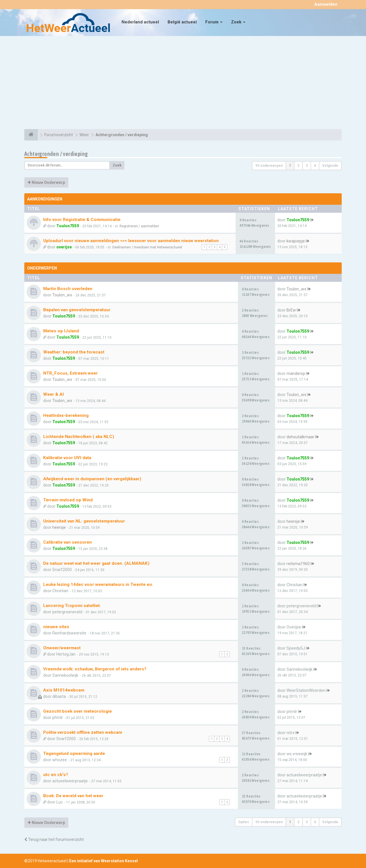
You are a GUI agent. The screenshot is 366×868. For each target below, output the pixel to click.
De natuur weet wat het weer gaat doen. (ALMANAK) (96, 563)
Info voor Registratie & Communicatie (82, 220)
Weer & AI (53, 394)
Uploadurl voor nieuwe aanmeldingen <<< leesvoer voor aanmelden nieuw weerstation (131, 241)
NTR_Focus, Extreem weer (70, 373)
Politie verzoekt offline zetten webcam (83, 732)
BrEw (291, 310)
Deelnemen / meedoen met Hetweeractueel (147, 247)
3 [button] (307, 166)
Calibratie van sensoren (67, 542)
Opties (244, 822)
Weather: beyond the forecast (74, 352)
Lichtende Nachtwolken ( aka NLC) (79, 437)
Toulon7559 (68, 226)
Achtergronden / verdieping (56, 154)
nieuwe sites (56, 627)
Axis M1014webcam (64, 690)
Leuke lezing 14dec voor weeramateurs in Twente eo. (98, 584)
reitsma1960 (298, 564)
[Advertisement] (183, 83)
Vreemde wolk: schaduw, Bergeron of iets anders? (95, 669)
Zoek (238, 22)
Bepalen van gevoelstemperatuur (77, 310)
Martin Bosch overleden (68, 289)
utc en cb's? (56, 775)
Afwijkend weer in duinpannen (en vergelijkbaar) (92, 479)
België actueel (182, 22)
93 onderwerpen (269, 166)
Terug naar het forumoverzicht (54, 839)
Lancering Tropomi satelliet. (72, 606)
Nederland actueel (140, 22)
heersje (59, 527)
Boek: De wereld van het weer (73, 796)
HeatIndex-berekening (66, 415)
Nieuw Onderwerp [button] (46, 182)
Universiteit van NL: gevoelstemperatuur (84, 521)
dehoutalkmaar (300, 437)
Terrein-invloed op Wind (68, 500)
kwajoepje (296, 241)
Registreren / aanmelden (139, 226)
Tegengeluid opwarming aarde (74, 754)
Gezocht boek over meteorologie (77, 711)
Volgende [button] (330, 166)
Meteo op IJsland (61, 331)
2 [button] (298, 166)
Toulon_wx (62, 295)
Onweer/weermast (62, 648)
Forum (214, 22)
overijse (64, 247)
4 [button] (315, 166)
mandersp (296, 373)
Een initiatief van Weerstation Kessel (104, 861)
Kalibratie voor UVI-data (67, 458)
